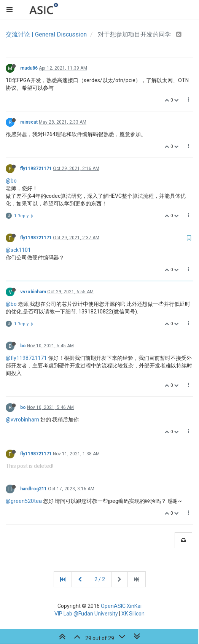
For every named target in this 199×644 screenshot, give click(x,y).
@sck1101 (18, 250)
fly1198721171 (36, 169)
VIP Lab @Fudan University (86, 614)
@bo (11, 181)
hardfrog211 (33, 489)
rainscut (29, 122)
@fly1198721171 (26, 358)
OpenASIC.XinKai (121, 606)
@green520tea (24, 501)
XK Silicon (133, 614)
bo (23, 346)
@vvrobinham (22, 420)
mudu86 (29, 68)
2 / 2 (100, 579)
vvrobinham (33, 292)
